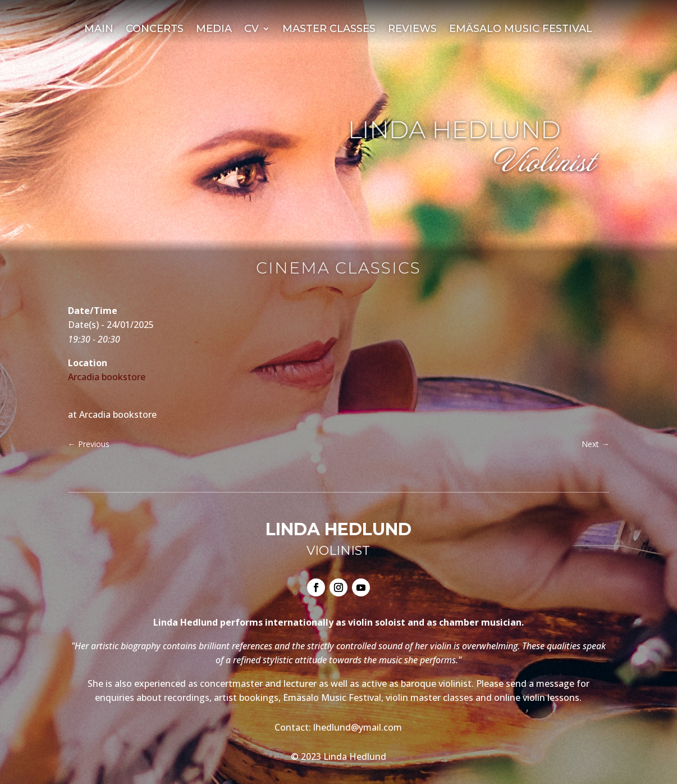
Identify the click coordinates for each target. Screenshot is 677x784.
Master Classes (329, 30)
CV (251, 30)
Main (99, 30)
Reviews (412, 30)
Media (214, 30)
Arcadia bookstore (107, 377)
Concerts (155, 30)
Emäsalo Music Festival (521, 30)
